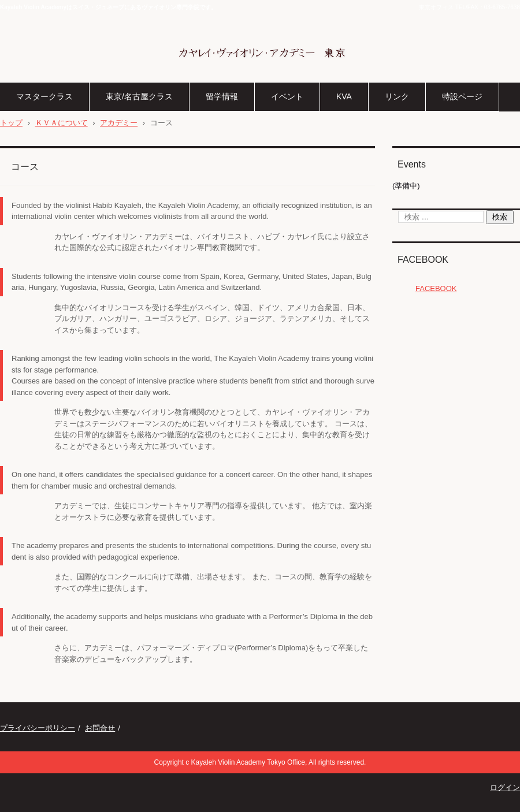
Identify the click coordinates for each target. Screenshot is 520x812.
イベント (287, 96)
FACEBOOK (423, 260)
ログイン (505, 787)
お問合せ (100, 728)
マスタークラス (44, 96)
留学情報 (222, 96)
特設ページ (462, 96)
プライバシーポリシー (38, 728)
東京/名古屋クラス (139, 96)
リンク (397, 96)
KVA (344, 96)
